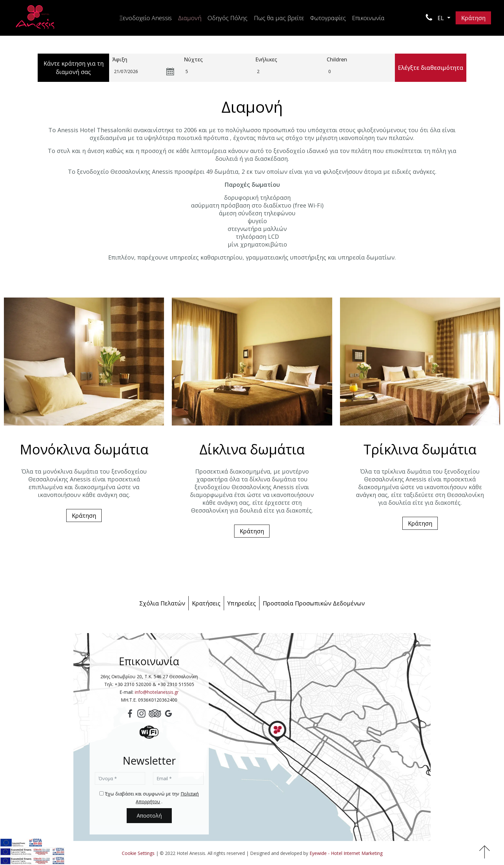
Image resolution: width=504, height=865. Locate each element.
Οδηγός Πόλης (227, 18)
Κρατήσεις (206, 603)
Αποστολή (149, 816)
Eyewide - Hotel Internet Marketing (346, 853)
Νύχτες (193, 59)
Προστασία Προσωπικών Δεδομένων (314, 603)
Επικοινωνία (368, 18)
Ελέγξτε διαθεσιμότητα (431, 68)
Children (337, 59)
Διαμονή (190, 18)
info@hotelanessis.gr (157, 692)
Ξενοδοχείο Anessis (146, 18)
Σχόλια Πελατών (162, 603)
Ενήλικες (266, 59)
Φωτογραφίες (328, 18)
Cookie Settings (138, 853)
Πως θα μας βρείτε (279, 18)
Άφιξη (120, 59)
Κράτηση (473, 18)
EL (441, 18)
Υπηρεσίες (242, 603)
